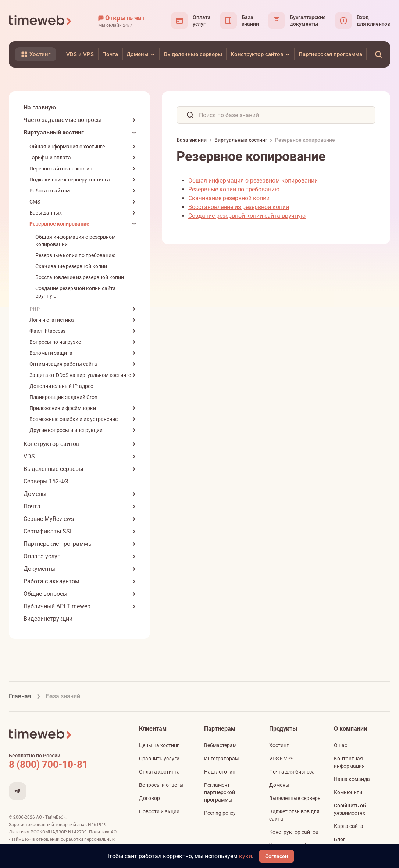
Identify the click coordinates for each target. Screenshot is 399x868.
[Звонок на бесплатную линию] (64, 764)
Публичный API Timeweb (57, 606)
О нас (341, 745)
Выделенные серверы (53, 469)
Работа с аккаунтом (51, 581)
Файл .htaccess (47, 331)
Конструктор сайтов (51, 444)
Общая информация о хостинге (67, 147)
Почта (32, 506)
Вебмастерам (220, 745)
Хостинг (279, 745)
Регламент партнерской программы (220, 792)
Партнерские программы (58, 544)
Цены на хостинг (159, 745)
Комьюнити (348, 792)
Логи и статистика (52, 320)
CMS (35, 202)
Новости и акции (159, 811)
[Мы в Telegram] (18, 791)
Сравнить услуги (159, 759)
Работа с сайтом (49, 191)
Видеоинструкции (48, 619)
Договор (149, 798)
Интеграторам (221, 759)
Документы (40, 569)
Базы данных (46, 213)
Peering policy (220, 813)
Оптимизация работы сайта (63, 364)
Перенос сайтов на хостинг (62, 169)
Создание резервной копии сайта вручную (247, 216)
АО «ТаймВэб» (51, 817)
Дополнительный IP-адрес (61, 386)
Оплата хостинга (159, 772)
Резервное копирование (59, 224)
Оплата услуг (42, 556)
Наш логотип (220, 772)
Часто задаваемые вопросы (63, 120)
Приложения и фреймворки (63, 408)
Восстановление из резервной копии (80, 277)
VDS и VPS (281, 759)
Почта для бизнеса (292, 772)
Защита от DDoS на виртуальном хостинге (80, 375)
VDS (29, 456)
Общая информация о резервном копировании (253, 181)
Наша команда (352, 779)
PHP (35, 309)
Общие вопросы (45, 594)
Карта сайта (349, 826)
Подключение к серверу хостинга (70, 180)
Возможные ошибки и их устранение (74, 419)
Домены (35, 494)
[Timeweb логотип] (40, 21)
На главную (40, 107)
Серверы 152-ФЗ (46, 481)
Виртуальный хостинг (54, 132)
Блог (340, 839)
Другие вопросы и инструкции (66, 430)
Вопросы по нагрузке (55, 342)
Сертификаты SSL (48, 531)
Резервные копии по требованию (75, 255)
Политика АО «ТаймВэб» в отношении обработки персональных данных (63, 839)
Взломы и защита (51, 353)
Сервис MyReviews (49, 519)
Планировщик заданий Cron (63, 397)
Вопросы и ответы (161, 785)
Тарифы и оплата (50, 158)
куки (245, 856)
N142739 (77, 832)
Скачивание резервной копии (71, 266)
